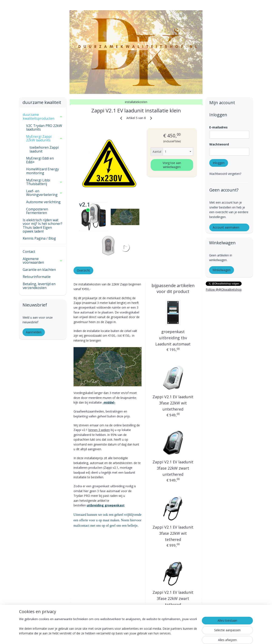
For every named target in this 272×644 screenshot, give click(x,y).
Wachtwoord (219, 144)
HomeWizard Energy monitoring (42, 171)
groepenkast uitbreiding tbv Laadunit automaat (173, 338)
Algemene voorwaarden (43, 261)
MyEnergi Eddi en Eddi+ (40, 160)
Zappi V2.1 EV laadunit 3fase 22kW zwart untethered (173, 468)
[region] (108, 627)
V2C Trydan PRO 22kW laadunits (44, 128)
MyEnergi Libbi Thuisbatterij (44, 182)
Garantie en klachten (39, 270)
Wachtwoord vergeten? (225, 174)
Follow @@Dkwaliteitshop (224, 290)
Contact (29, 252)
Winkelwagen (222, 270)
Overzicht (83, 270)
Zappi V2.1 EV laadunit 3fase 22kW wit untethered (173, 403)
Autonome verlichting (43, 202)
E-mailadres (218, 127)
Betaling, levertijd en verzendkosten (39, 286)
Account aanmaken (226, 227)
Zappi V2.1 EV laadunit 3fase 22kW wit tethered (173, 533)
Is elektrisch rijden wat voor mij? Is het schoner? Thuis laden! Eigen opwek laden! (42, 226)
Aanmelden (34, 332)
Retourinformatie (37, 277)
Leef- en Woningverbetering (44, 193)
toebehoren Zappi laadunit (44, 149)
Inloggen (219, 163)
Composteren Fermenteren (37, 211)
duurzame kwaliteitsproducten (43, 116)
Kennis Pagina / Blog (39, 238)
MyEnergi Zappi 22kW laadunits (44, 138)
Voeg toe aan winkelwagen (172, 165)
